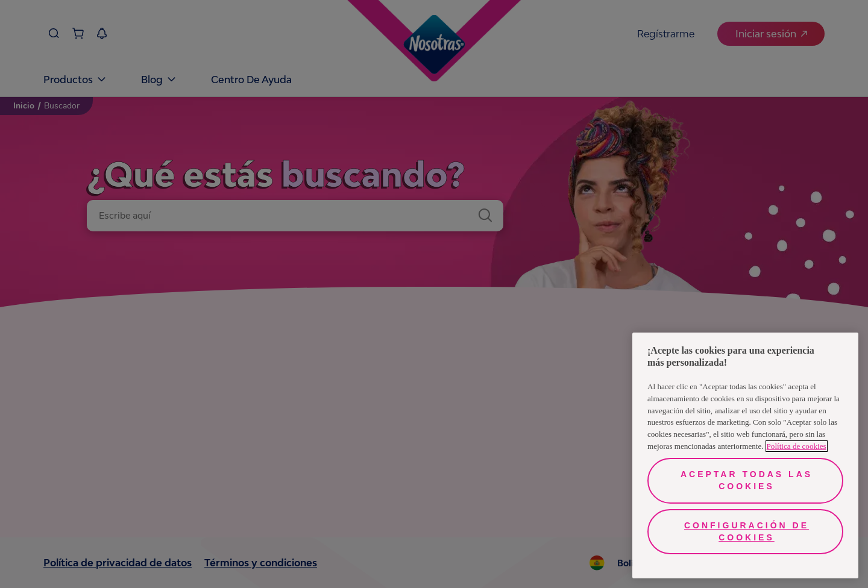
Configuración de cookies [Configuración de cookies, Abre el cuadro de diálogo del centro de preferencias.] (747, 531)
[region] (745, 455)
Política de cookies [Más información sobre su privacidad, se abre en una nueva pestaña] (797, 446)
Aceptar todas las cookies (747, 480)
